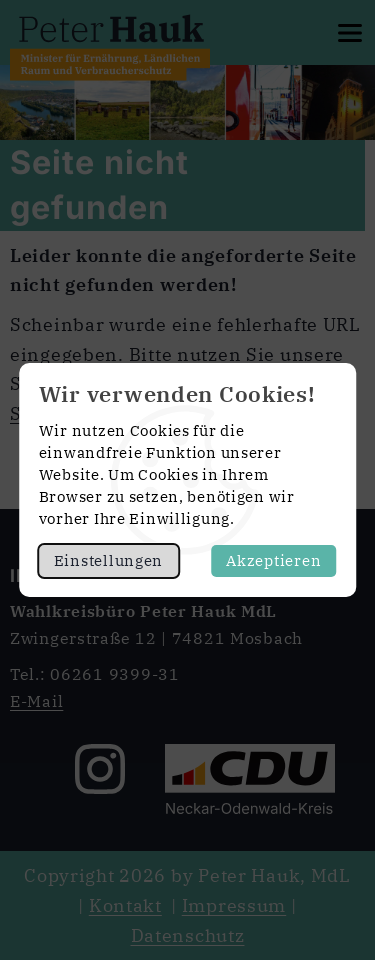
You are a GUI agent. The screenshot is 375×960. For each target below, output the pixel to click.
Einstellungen (108, 560)
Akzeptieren (273, 560)
